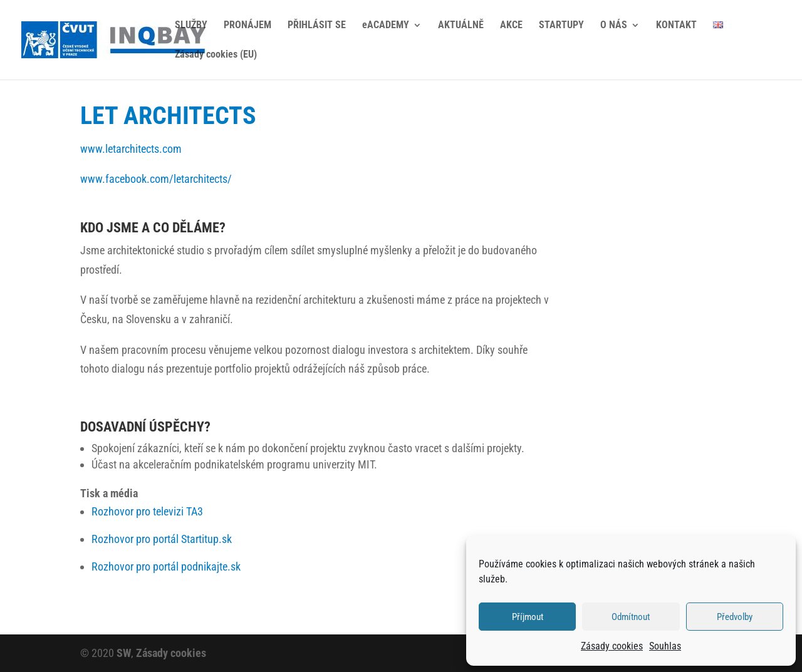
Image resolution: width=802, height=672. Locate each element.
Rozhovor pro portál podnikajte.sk (166, 566)
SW (124, 653)
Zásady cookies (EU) (216, 55)
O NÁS (614, 26)
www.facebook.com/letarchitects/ (156, 179)
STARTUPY (561, 26)
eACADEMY (386, 26)
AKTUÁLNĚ (461, 26)
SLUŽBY (191, 26)
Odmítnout (631, 617)
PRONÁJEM (247, 26)
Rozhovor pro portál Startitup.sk (162, 539)
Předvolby (735, 617)
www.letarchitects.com (131, 149)
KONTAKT (676, 26)
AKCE (511, 26)
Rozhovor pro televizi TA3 (147, 511)
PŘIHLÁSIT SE (317, 26)
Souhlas (665, 646)
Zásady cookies (612, 646)
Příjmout (528, 617)
